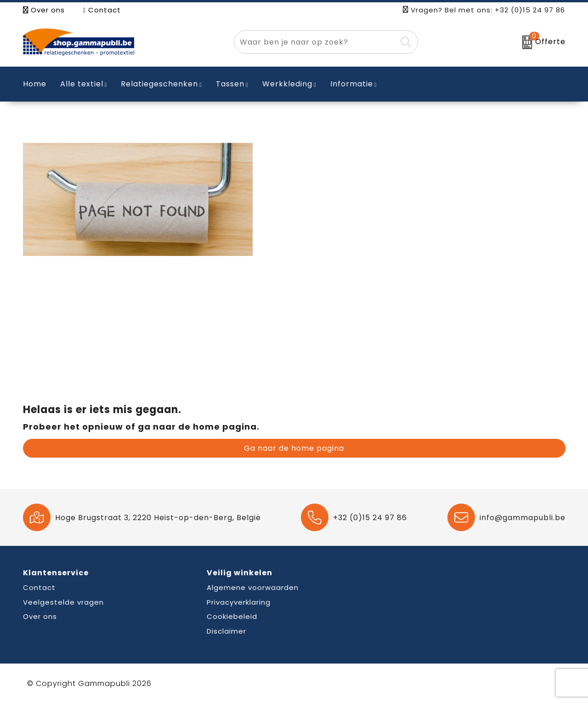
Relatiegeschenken (159, 84)
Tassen (230, 84)
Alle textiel (82, 84)
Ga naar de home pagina (294, 448)
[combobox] (315, 42)
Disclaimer (226, 631)
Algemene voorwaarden (253, 587)
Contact (102, 10)
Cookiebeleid (232, 616)
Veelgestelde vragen (63, 602)
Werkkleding (287, 84)
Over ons (44, 10)
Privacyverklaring (239, 602)
